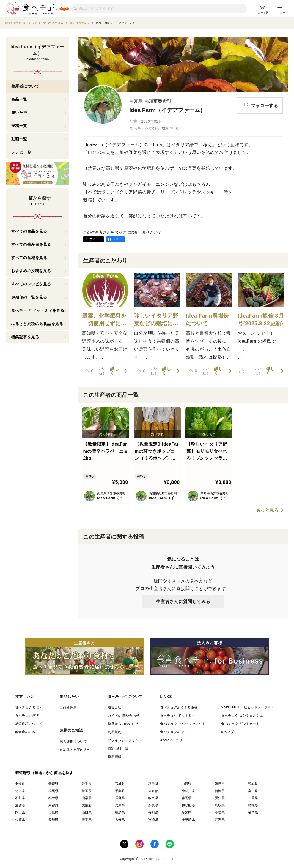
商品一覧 (19, 99)
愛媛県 (187, 812)
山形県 (187, 784)
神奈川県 (188, 791)
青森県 (53, 784)
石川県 (20, 798)
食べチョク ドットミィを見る (38, 310)
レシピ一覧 (21, 152)
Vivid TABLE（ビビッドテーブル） (248, 707)
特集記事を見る (25, 337)
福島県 (220, 784)
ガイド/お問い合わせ (124, 716)
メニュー (280, 9)
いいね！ (94, 371)
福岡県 (253, 812)
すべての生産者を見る (31, 244)
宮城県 (120, 784)
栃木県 (20, 791)
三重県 (253, 798)
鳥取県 (220, 805)
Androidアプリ (171, 740)
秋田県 (153, 784)
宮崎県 (153, 820)
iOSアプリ (229, 732)
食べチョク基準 (27, 716)
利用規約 (115, 732)
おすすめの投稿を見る (31, 271)
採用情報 (115, 757)
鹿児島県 (188, 820)
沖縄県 (220, 820)
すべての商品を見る (29, 231)
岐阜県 (153, 798)
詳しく (115, 371)
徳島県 (120, 812)
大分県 (120, 820)
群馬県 (53, 791)
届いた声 (19, 113)
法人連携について (73, 741)
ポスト (94, 239)
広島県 (53, 812)
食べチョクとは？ (29, 707)
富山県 (253, 791)
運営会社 (115, 707)
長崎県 (53, 820)
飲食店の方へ (25, 732)
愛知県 (220, 798)
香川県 (153, 812)
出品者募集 (68, 707)
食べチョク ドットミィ (178, 716)
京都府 (53, 805)
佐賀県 (20, 820)
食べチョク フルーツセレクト (183, 724)
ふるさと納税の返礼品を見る (37, 324)
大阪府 (87, 805)
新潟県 (220, 791)
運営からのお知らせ (123, 724)
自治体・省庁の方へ (75, 750)
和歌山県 (188, 805)
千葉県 (120, 791)
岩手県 (87, 784)
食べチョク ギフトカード (240, 724)
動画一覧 (19, 139)
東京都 (153, 791)
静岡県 (187, 798)
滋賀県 (20, 805)
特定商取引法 (118, 749)
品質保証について (29, 724)
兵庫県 (120, 805)
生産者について (25, 86)
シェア (117, 239)
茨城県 (253, 784)
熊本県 (87, 820)
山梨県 (87, 798)
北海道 (20, 784)
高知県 (220, 812)
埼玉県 (87, 791)
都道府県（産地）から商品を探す (44, 773)
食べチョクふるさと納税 (179, 707)
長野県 (120, 798)
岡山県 (20, 812)
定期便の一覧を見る (29, 297)
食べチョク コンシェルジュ (242, 716)
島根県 (253, 805)
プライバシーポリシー (125, 740)
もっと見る (267, 510)
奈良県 (153, 805)
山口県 (87, 812)
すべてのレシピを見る (31, 284)
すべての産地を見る (29, 258)
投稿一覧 (19, 126)
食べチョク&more (174, 732)
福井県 (53, 798)
